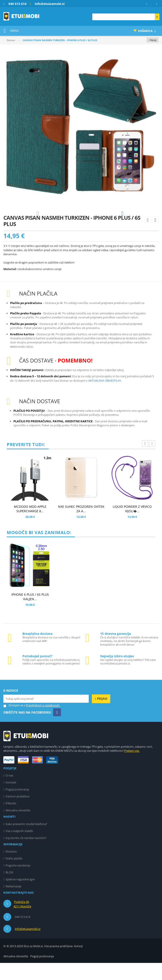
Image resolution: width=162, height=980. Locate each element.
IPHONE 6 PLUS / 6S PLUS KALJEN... (30, 614)
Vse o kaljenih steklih (19, 848)
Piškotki (11, 820)
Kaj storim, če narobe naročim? (26, 855)
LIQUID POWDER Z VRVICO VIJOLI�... (132, 526)
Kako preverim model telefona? (26, 841)
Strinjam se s (14, 722)
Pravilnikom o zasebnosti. (43, 722)
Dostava (11, 868)
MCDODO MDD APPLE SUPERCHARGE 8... (30, 526)
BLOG (9, 889)
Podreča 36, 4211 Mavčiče (22, 921)
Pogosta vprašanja (18, 882)
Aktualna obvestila (18, 827)
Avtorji (78, 963)
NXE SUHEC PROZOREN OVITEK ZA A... (81, 526)
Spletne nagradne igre (20, 896)
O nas (9, 792)
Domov (11, 40)
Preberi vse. (132, 768)
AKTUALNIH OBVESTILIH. (105, 398)
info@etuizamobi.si (28, 946)
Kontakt (11, 799)
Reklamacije (13, 903)
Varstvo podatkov (18, 813)
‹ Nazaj (153, 40)
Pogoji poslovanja (17, 806)
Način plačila (14, 875)
